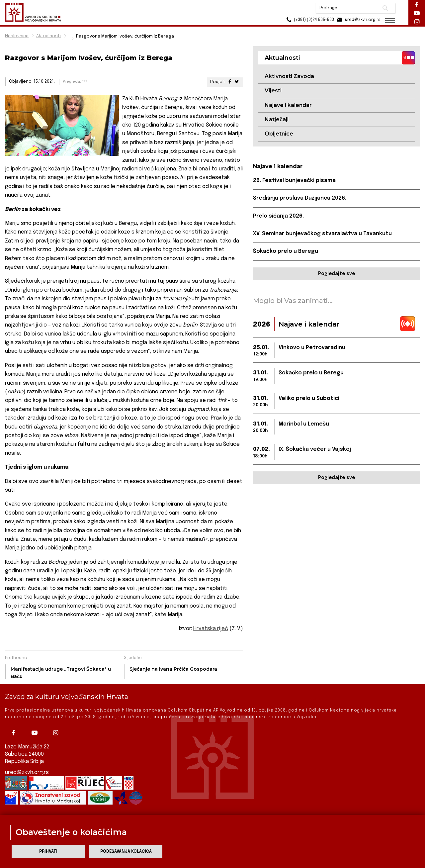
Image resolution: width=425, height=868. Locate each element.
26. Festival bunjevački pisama (294, 181)
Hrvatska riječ (211, 629)
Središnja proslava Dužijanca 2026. (300, 198)
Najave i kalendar (288, 105)
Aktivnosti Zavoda (289, 76)
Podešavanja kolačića (126, 852)
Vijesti (273, 91)
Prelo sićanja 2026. (278, 216)
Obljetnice (279, 134)
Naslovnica (17, 36)
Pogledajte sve (337, 274)
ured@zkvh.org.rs (27, 772)
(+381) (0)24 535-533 (309, 20)
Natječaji (277, 119)
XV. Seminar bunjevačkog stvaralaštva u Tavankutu (322, 234)
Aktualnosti (48, 36)
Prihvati (48, 852)
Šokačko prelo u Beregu (286, 251)
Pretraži (385, 8)
